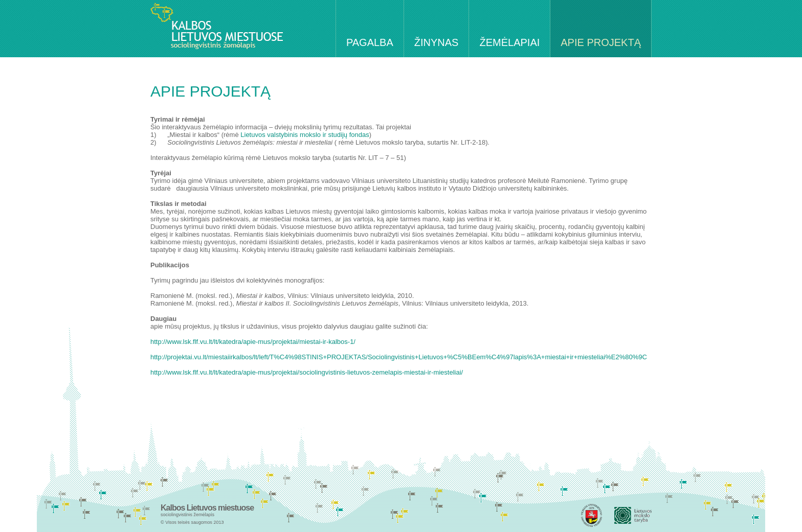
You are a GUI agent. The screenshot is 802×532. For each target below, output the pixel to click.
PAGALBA (370, 42)
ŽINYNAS (437, 42)
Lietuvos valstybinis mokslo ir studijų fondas (305, 135)
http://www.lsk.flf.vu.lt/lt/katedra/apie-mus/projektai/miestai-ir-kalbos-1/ (253, 342)
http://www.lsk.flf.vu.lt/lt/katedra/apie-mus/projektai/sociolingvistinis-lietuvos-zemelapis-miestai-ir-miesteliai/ (307, 372)
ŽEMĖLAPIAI (509, 42)
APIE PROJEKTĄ (601, 42)
